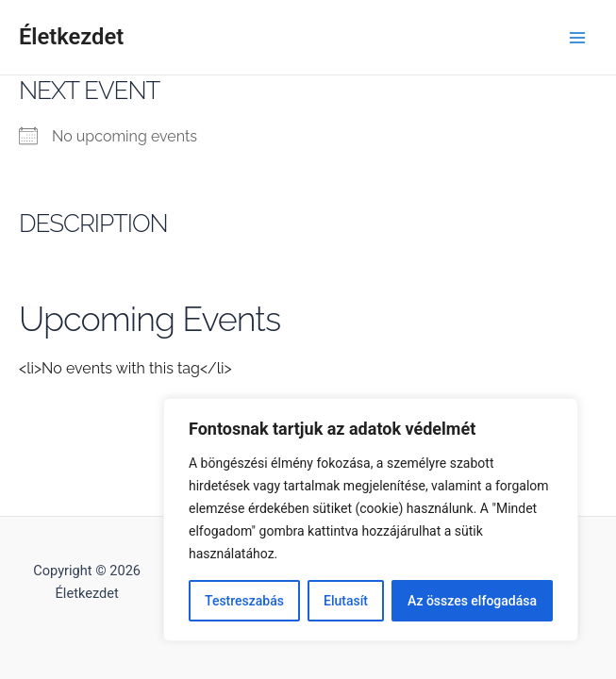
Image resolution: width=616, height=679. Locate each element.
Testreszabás (244, 601)
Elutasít (346, 601)
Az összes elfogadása (472, 601)
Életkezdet (71, 37)
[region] (371, 520)
